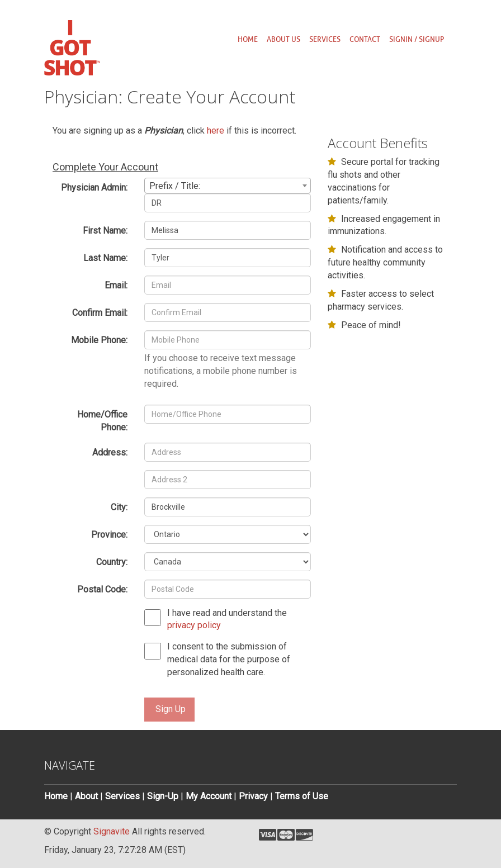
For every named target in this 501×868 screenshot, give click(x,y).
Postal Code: (102, 589)
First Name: (105, 231)
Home (248, 39)
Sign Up (171, 709)
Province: (109, 535)
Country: (112, 562)
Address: (110, 452)
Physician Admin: (94, 188)
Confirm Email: (100, 313)
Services (325, 39)
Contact (365, 39)
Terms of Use (302, 796)
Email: (116, 285)
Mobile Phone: (99, 340)
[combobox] (228, 186)
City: (119, 507)
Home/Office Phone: (102, 421)
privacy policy (194, 625)
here (216, 131)
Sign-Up (163, 796)
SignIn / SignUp (417, 39)
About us (283, 39)
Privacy (253, 796)
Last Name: (105, 258)
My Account (209, 796)
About (86, 796)
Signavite (112, 831)
